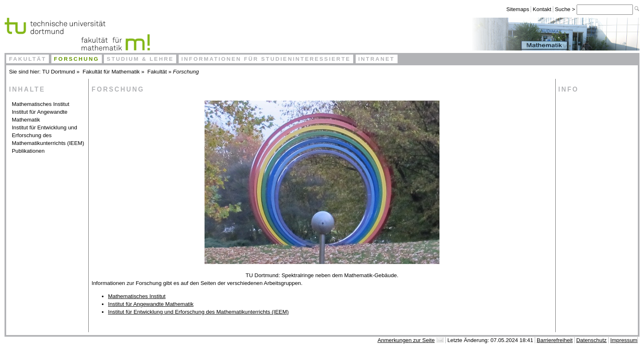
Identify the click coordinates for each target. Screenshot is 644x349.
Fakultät (28, 59)
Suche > (566, 9)
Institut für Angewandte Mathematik (40, 116)
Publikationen (28, 151)
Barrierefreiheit (555, 340)
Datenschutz (591, 340)
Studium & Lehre (140, 59)
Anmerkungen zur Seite (406, 340)
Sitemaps (518, 9)
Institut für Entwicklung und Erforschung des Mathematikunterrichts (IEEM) (48, 135)
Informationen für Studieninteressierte (266, 59)
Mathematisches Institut (41, 104)
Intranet (376, 59)
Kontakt (542, 9)
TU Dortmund (59, 72)
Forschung (76, 59)
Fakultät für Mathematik (111, 72)
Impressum (624, 340)
